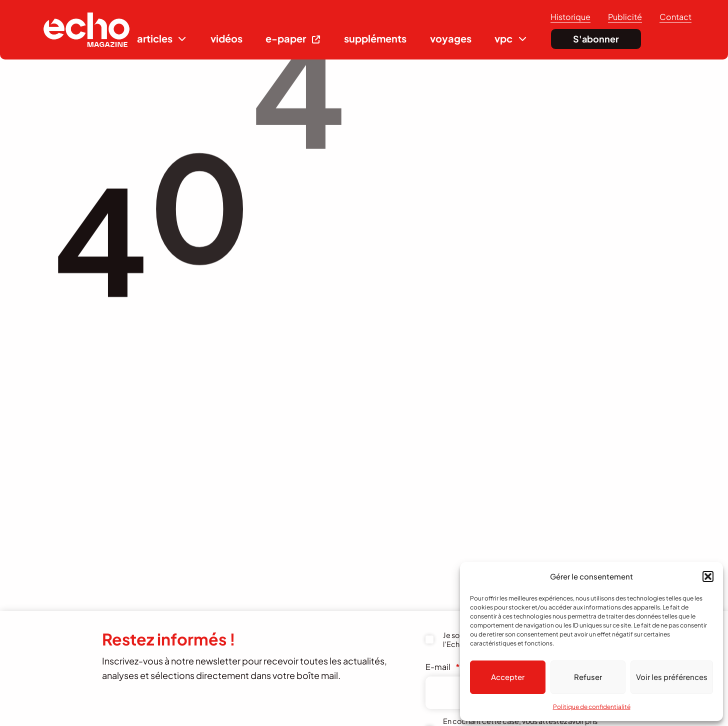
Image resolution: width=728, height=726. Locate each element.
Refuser (588, 677)
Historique (570, 17)
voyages (451, 38)
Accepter (508, 677)
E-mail (443, 667)
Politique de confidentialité (592, 707)
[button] (708, 576)
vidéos (226, 38)
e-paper (286, 38)
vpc (503, 38)
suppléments (375, 38)
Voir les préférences (672, 677)
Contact (675, 17)
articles (155, 38)
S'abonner (596, 39)
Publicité (625, 17)
